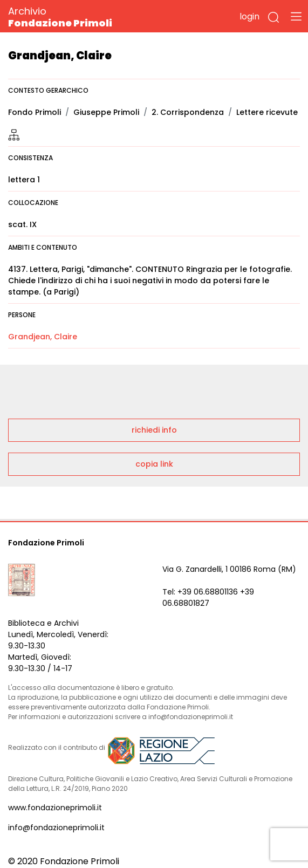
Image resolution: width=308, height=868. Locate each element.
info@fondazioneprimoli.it (56, 828)
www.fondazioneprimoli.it (55, 808)
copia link (154, 464)
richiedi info (154, 430)
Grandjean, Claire (43, 337)
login (249, 16)
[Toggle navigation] (296, 16)
